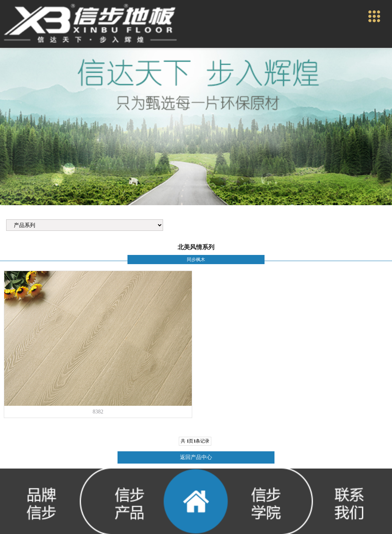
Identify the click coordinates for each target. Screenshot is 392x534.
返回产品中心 (196, 457)
